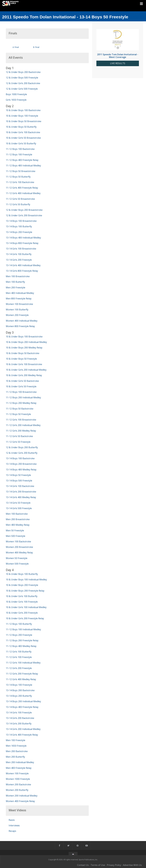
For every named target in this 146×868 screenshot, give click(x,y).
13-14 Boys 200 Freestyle (19, 232)
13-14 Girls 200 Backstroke (20, 718)
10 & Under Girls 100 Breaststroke (24, 364)
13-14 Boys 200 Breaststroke (21, 464)
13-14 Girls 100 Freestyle (19, 713)
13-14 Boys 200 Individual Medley (23, 701)
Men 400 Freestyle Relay (19, 768)
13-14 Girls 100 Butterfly (19, 254)
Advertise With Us (132, 865)
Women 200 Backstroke (18, 784)
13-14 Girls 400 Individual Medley (23, 265)
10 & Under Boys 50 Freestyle (21, 359)
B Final (36, 47)
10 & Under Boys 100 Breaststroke (24, 337)
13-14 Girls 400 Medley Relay (21, 497)
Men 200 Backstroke (17, 751)
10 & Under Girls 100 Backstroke (23, 132)
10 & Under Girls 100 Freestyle (22, 602)
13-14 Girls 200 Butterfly (19, 724)
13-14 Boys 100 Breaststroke (21, 221)
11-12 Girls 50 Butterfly (18, 204)
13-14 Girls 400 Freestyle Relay (22, 735)
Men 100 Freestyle (16, 740)
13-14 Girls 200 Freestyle (19, 260)
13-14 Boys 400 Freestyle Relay (22, 707)
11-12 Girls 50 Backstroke (19, 436)
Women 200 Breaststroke (19, 547)
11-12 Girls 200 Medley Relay (21, 431)
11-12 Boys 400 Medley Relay (21, 646)
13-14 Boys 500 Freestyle (19, 481)
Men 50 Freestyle (15, 530)
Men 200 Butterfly (15, 757)
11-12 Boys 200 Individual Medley (23, 397)
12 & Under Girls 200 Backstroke (23, 83)
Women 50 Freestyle (17, 558)
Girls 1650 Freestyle (16, 100)
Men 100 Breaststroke (18, 276)
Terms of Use (98, 865)
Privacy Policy (114, 865)
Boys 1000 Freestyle (16, 94)
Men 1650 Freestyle (16, 746)
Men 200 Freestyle (16, 287)
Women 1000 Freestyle (18, 779)
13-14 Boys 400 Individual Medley (23, 238)
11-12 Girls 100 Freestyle (19, 657)
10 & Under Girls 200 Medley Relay (24, 375)
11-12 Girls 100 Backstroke (20, 182)
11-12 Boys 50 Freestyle (18, 414)
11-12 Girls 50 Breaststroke (20, 199)
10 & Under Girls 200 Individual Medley (26, 370)
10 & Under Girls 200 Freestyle (22, 613)
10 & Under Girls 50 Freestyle (21, 386)
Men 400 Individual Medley (20, 293)
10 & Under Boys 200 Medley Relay (24, 348)
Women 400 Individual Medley (22, 321)
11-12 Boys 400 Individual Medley (23, 166)
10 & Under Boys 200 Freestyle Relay (25, 591)
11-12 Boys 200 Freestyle (19, 635)
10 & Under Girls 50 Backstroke (22, 381)
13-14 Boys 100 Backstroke (20, 458)
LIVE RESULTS (118, 63)
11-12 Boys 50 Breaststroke (21, 171)
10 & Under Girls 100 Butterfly (22, 596)
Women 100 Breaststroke (19, 304)
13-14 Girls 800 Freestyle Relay (22, 271)
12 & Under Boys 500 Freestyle (22, 78)
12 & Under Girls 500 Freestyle (22, 89)
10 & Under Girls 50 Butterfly (21, 143)
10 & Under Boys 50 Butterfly (21, 127)
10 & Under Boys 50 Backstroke (23, 353)
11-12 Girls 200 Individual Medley (23, 425)
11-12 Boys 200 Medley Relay (21, 403)
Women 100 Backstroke (18, 541)
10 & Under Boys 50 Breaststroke (24, 121)
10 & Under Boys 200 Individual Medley (26, 342)
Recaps (12, 831)
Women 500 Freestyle (17, 564)
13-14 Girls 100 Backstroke (20, 486)
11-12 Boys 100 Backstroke (20, 149)
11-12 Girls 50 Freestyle (18, 442)
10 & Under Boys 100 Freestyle (22, 116)
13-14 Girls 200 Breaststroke (21, 492)
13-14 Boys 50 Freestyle (18, 475)
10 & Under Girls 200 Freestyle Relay (25, 618)
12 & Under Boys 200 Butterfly (22, 447)
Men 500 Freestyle (16, 536)
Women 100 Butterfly (17, 310)
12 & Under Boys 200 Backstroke (23, 72)
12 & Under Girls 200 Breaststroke (24, 215)
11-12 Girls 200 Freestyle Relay (22, 674)
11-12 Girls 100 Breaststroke (21, 420)
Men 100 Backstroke (17, 514)
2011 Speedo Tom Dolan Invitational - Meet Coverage (118, 56)
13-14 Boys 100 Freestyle (19, 685)
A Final (16, 47)
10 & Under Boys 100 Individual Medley (26, 580)
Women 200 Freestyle (17, 315)
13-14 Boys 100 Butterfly (19, 226)
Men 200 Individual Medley (20, 762)
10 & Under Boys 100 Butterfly (22, 574)
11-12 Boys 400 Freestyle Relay (22, 160)
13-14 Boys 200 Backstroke (20, 690)
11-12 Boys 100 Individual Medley (23, 629)
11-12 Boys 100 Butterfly (19, 624)
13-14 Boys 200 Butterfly (19, 696)
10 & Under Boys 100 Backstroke (23, 110)
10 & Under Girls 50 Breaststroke (23, 138)
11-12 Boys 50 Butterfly (18, 177)
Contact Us (83, 865)
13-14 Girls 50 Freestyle (18, 503)
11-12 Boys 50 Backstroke (20, 409)
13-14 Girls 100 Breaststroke (21, 249)
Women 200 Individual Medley (22, 796)
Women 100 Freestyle (17, 773)
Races (12, 820)
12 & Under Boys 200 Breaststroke (24, 210)
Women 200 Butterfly (17, 790)
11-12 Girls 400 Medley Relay (21, 679)
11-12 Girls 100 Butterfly (19, 652)
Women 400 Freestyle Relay (20, 801)
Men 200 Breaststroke (18, 519)
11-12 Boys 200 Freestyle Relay (22, 640)
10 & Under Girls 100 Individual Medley (26, 607)
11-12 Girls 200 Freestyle (19, 668)
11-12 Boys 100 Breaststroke (21, 392)
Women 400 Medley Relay (19, 553)
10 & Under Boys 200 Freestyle (22, 585)
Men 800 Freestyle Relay (19, 299)
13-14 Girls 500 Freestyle (19, 508)
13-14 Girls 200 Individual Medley (23, 729)
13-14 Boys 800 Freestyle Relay (22, 243)
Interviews (14, 825)
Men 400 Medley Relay (18, 525)
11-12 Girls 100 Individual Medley (23, 663)
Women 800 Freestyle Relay (20, 326)
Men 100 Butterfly (15, 282)
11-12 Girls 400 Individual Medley (23, 193)
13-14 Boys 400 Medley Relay (21, 470)
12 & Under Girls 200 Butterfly (22, 453)
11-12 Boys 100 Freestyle (19, 154)
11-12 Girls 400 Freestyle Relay (22, 188)
